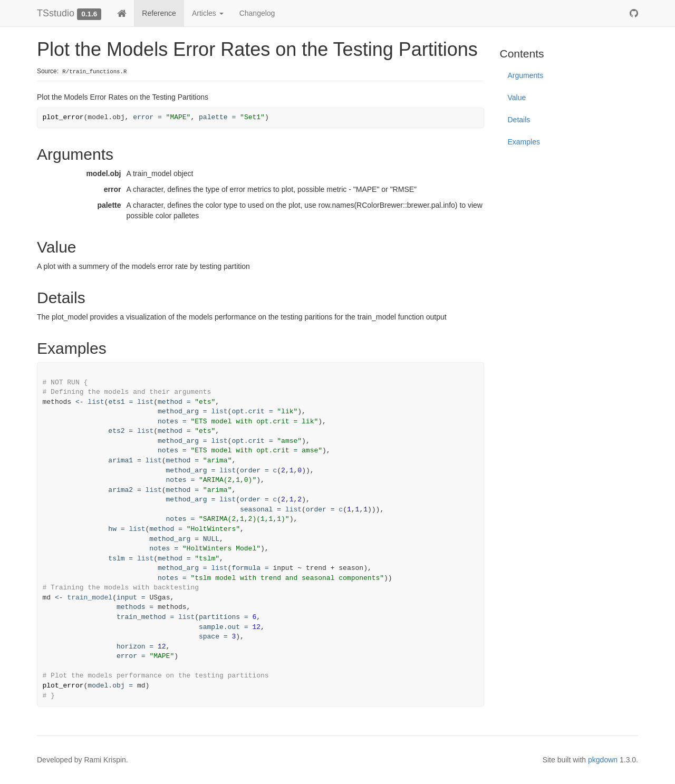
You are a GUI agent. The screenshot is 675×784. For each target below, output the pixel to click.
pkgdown (603, 760)
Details (519, 120)
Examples (524, 142)
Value (517, 98)
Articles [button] (208, 13)
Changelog (257, 13)
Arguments (526, 75)
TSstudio (56, 13)
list (96, 402)
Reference (159, 13)
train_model (90, 598)
